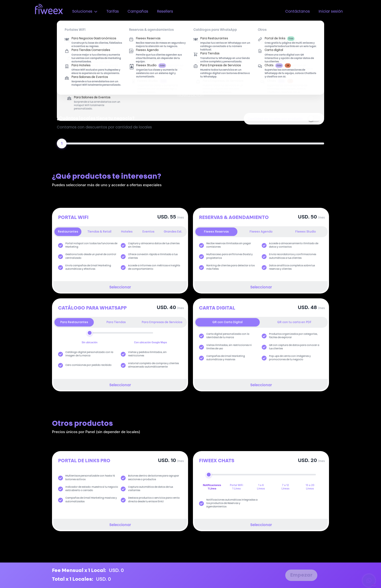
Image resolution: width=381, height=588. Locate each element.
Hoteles (127, 232)
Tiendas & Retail (99, 232)
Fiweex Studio (306, 232)
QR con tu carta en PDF (294, 322)
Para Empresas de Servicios (162, 322)
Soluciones (85, 12)
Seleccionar (120, 288)
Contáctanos (298, 12)
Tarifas (113, 12)
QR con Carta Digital (227, 322)
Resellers (165, 12)
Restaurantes (68, 232)
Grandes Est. (173, 232)
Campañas (138, 12)
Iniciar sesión (331, 12)
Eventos (148, 232)
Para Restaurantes (74, 322)
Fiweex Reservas (216, 232)
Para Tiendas (116, 322)
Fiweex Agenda (261, 232)
